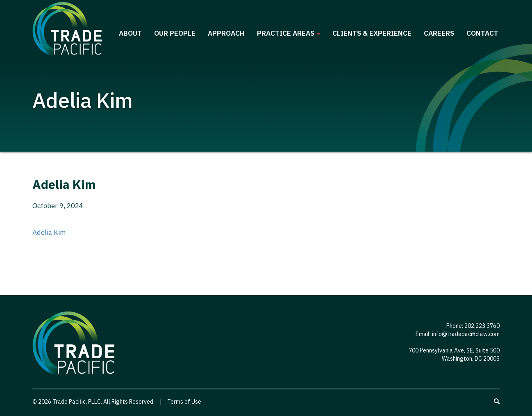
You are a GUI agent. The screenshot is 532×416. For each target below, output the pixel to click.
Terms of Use (184, 402)
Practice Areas (289, 33)
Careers (439, 33)
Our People (175, 33)
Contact (482, 33)
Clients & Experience (372, 33)
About (130, 33)
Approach (226, 33)
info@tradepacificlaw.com (466, 334)
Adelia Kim (49, 232)
